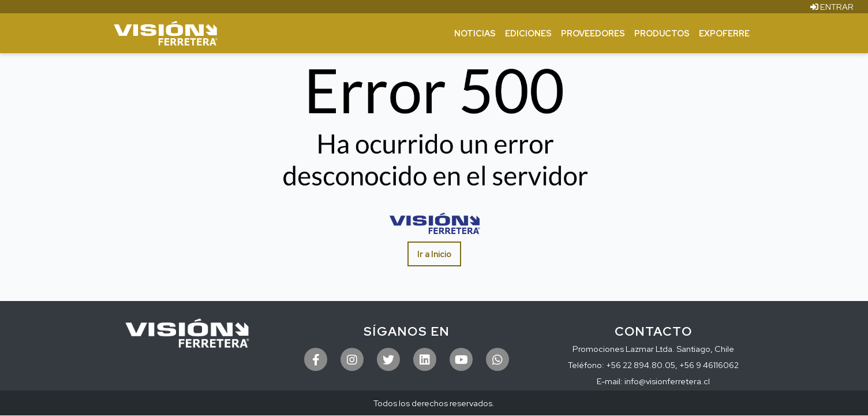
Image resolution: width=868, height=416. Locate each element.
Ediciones (528, 33)
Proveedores (593, 33)
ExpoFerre (724, 33)
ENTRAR (832, 7)
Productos (662, 33)
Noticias (475, 33)
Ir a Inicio (434, 254)
